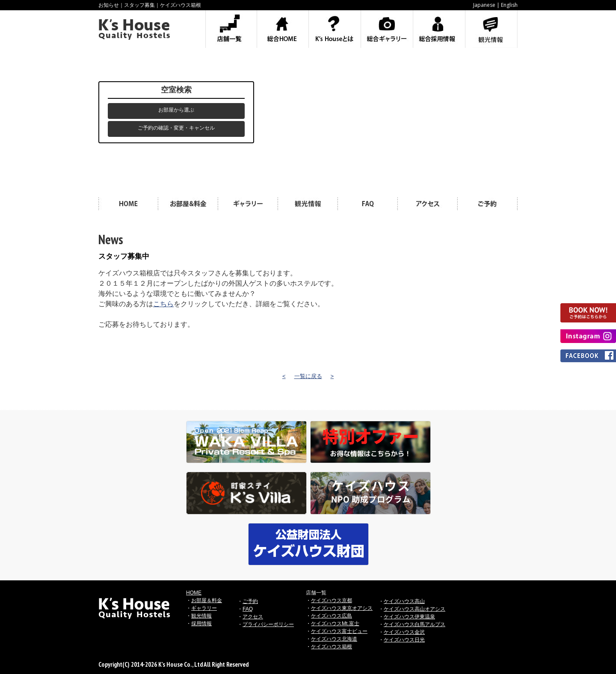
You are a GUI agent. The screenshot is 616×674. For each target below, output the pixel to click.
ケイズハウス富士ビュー (339, 631)
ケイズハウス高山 (404, 601)
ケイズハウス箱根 (332, 647)
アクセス (253, 617)
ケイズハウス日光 (404, 640)
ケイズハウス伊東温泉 (409, 617)
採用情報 (201, 624)
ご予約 (250, 601)
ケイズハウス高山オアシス (415, 609)
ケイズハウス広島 (332, 616)
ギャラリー (204, 608)
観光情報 (201, 616)
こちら (163, 304)
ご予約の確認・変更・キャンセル (176, 128)
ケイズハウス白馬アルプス (415, 624)
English (509, 5)
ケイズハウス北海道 (334, 639)
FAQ (248, 609)
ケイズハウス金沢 (404, 632)
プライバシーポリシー (268, 624)
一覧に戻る (308, 376)
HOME (194, 593)
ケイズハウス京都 (332, 600)
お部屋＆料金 (207, 600)
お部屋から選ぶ (176, 110)
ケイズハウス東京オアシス (342, 608)
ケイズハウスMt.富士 (335, 624)
